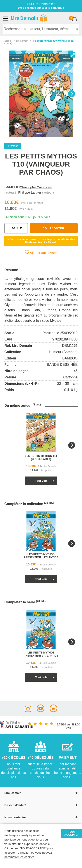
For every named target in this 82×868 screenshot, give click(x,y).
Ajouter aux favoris (41, 252)
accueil (8, 41)
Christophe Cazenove (36, 187)
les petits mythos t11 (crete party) (41, 458)
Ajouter (54, 228)
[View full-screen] (73, 55)
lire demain (22, 41)
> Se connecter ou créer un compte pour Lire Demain (41, 241)
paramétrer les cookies (19, 857)
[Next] (72, 94)
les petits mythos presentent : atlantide (41, 556)
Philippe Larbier (30, 192)
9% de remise (27, 8)
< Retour (13, 146)
